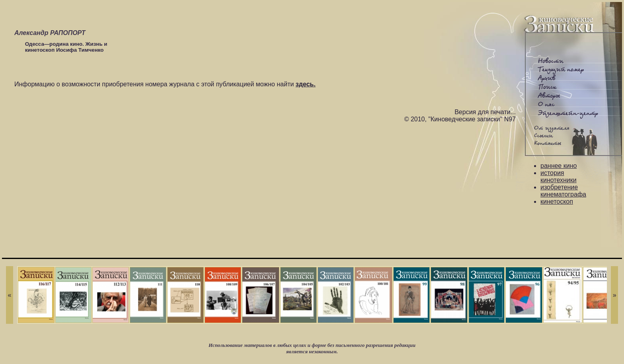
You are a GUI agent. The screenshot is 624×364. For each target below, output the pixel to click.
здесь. (306, 84)
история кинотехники (559, 176)
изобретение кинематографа (563, 191)
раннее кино (559, 166)
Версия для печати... (485, 112)
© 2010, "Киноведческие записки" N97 (460, 119)
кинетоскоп (557, 201)
